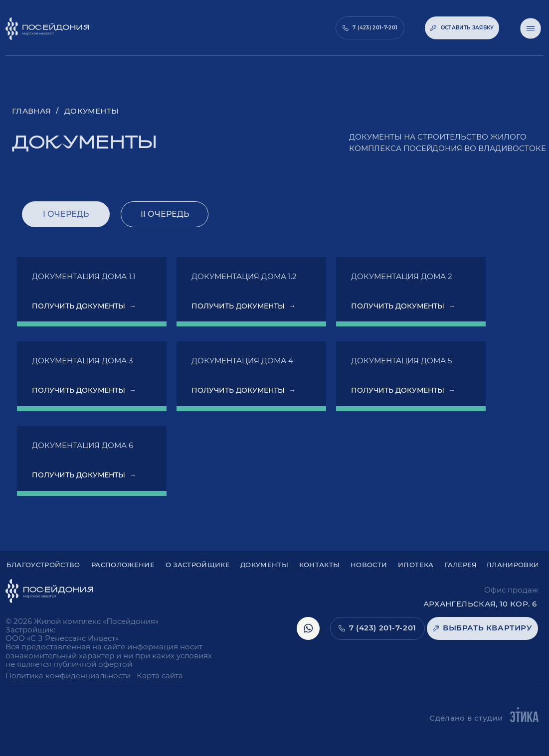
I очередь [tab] (66, 214)
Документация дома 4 (242, 361)
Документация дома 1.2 (244, 276)
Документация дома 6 (83, 445)
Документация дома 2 (402, 276)
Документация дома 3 (82, 361)
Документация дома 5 (401, 361)
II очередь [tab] (165, 214)
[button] (462, 28)
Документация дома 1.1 (84, 276)
